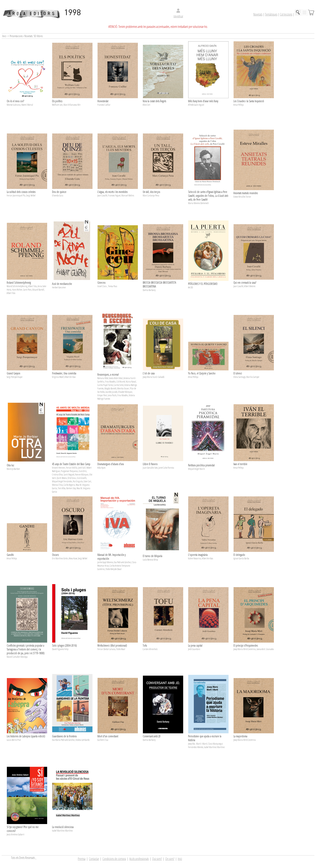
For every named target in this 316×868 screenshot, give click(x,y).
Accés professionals (139, 859)
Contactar (94, 859)
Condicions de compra (114, 859)
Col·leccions (286, 14)
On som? (170, 859)
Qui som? (157, 859)
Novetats (258, 14)
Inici (180, 859)
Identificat (178, 16)
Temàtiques (271, 14)
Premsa (82, 859)
